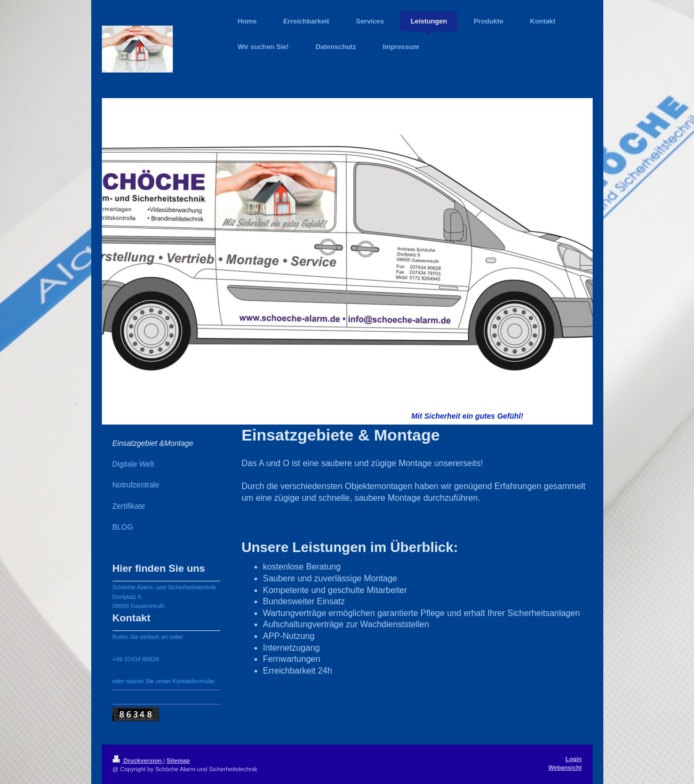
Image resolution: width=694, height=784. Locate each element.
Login (573, 759)
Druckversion (138, 761)
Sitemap (178, 761)
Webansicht (565, 767)
